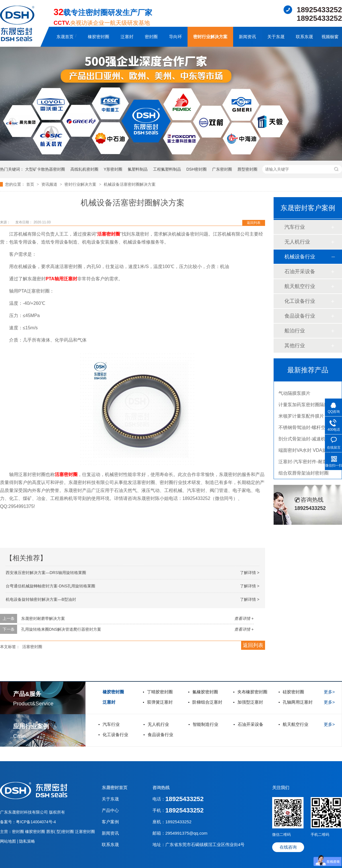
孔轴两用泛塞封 (298, 702)
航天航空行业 (300, 286)
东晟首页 (65, 37)
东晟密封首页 (115, 788)
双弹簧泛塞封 (160, 702)
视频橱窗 (330, 37)
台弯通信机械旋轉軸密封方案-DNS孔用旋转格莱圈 (50, 586)
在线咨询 (288, 847)
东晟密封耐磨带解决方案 (43, 618)
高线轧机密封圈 (84, 169)
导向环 (175, 37)
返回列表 (254, 223)
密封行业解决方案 (210, 37)
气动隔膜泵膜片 (294, 395)
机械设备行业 (300, 257)
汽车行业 (295, 227)
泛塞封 (127, 37)
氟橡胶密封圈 (205, 692)
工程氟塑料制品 (167, 169)
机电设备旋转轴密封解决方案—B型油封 (41, 599)
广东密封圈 (222, 169)
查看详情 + (244, 618)
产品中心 (110, 810)
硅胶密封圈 (293, 692)
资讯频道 (50, 184)
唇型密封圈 (247, 169)
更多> (329, 692)
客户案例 (110, 822)
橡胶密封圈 (98, 37)
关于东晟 (276, 37)
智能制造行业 (205, 724)
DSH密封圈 (197, 169)
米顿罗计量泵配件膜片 (301, 417)
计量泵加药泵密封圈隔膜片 (306, 406)
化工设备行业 (300, 301)
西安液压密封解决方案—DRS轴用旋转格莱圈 (46, 573)
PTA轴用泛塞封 (61, 279)
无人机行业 (297, 242)
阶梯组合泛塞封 (207, 702)
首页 (31, 184)
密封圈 (151, 37)
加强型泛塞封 (250, 702)
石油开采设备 (300, 271)
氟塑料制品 (138, 169)
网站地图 (9, 841)
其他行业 (295, 346)
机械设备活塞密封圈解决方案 (130, 184)
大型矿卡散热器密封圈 (45, 169)
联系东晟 (304, 37)
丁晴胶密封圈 (160, 692)
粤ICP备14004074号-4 (36, 822)
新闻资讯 (247, 37)
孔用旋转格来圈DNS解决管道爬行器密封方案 (61, 629)
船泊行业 (295, 331)
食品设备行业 (300, 316)
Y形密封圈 (113, 169)
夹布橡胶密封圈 (252, 692)
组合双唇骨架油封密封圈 (304, 474)
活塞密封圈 (109, 234)
